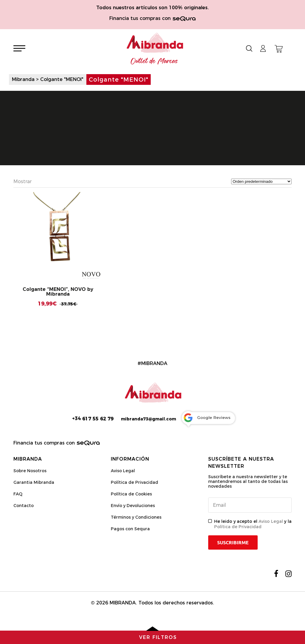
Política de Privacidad (134, 482)
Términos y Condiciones (136, 517)
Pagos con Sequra (130, 529)
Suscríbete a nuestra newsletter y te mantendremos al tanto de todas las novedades (248, 481)
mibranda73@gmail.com (148, 419)
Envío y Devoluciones (133, 506)
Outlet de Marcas (154, 61)
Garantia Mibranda (34, 482)
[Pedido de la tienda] (261, 181)
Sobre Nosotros (30, 471)
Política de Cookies (131, 494)
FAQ (18, 494)
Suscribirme (233, 542)
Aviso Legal (123, 471)
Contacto (24, 506)
